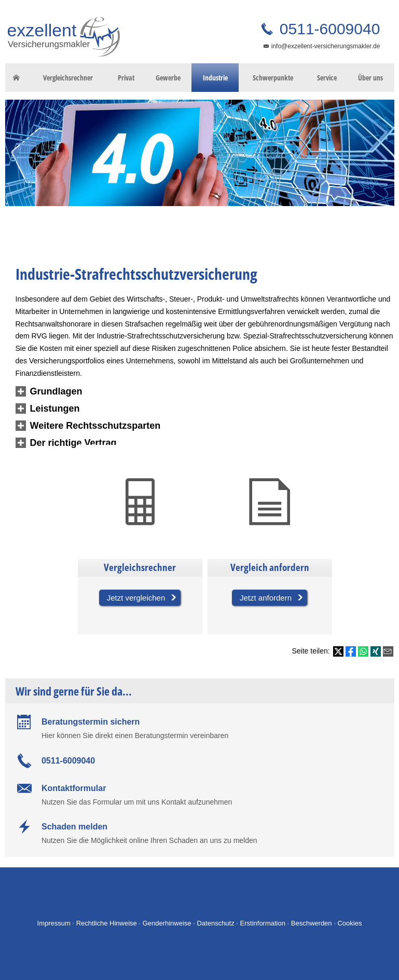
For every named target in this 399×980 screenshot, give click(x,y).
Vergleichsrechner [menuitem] (68, 78)
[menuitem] (17, 78)
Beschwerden (312, 923)
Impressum (54, 923)
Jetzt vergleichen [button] (136, 598)
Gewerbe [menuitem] (168, 78)
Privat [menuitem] (126, 78)
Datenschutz (215, 923)
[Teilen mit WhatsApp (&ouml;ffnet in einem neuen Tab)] (363, 651)
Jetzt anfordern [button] (266, 598)
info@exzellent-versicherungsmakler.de (326, 46)
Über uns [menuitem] (370, 78)
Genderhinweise (167, 923)
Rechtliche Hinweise (107, 923)
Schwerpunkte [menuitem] (273, 78)
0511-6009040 (328, 29)
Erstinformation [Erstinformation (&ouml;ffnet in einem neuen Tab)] (263, 923)
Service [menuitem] (327, 78)
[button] (56, 392)
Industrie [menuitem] (215, 78)
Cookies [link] (349, 923)
